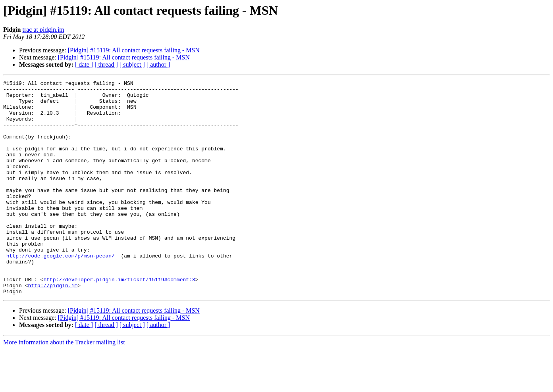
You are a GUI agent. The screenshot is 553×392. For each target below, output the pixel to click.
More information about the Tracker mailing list (64, 385)
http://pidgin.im (53, 327)
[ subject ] (132, 64)
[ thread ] (106, 64)
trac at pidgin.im (43, 30)
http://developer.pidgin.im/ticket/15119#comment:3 (119, 320)
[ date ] (84, 64)
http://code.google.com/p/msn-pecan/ (61, 291)
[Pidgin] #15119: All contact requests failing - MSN (134, 50)
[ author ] (158, 64)
